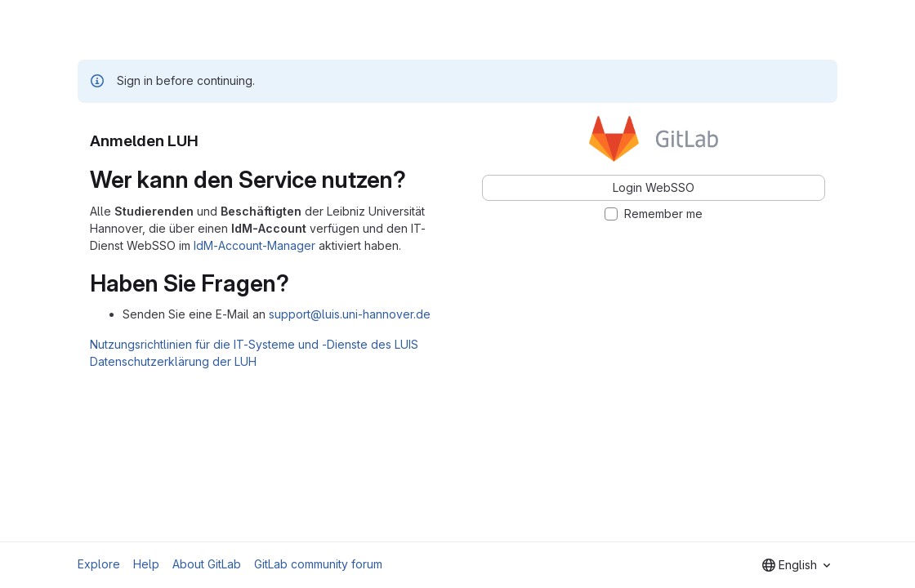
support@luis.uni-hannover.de (350, 314)
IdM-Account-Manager (254, 245)
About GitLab (207, 564)
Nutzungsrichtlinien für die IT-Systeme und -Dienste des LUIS (254, 344)
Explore (99, 564)
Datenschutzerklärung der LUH (173, 361)
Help (146, 564)
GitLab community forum (318, 564)
